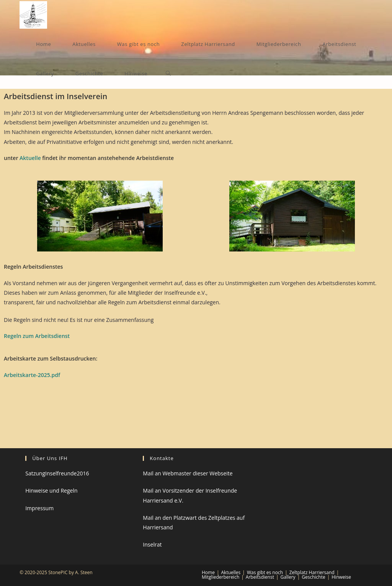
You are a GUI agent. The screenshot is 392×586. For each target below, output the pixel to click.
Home (208, 572)
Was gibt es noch (265, 572)
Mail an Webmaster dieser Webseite (188, 473)
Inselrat (152, 544)
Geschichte (313, 577)
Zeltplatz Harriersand (312, 572)
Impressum (39, 508)
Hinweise (341, 577)
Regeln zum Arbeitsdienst (37, 336)
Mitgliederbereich (220, 577)
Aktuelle (30, 158)
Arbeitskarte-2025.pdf (32, 375)
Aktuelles (231, 572)
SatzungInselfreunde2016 (57, 473)
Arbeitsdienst (260, 577)
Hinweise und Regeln (51, 491)
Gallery (288, 577)
